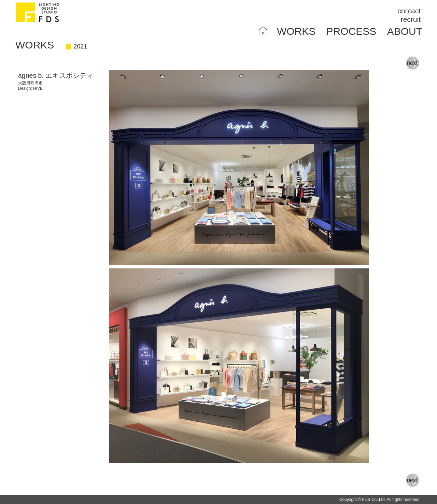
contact (409, 11)
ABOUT (405, 31)
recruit (411, 19)
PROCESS (351, 31)
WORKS (296, 31)
